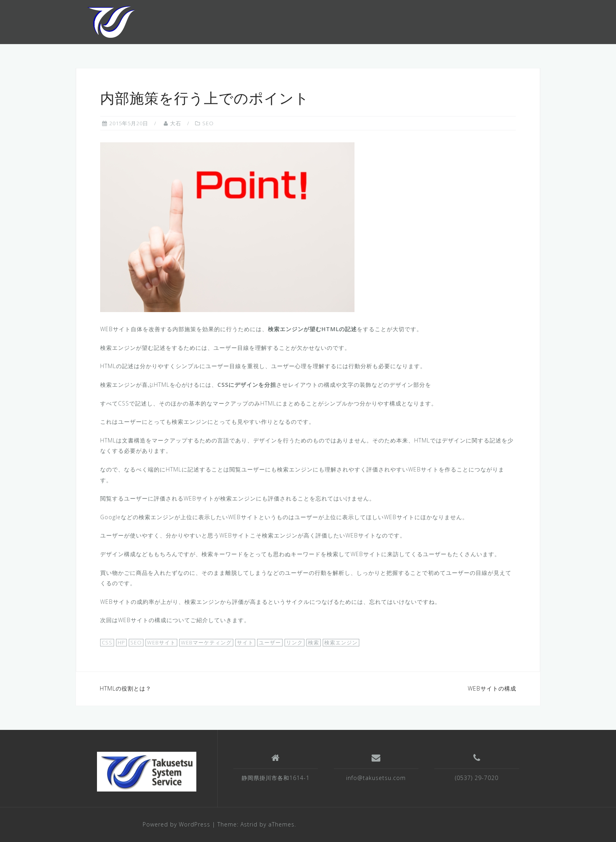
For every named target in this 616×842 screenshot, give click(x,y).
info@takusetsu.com (376, 778)
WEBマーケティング (206, 642)
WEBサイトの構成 (492, 688)
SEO (208, 123)
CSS (107, 642)
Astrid (249, 824)
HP (121, 642)
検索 (314, 642)
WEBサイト (161, 642)
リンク (294, 642)
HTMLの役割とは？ (126, 688)
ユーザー (270, 642)
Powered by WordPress (176, 824)
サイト (245, 642)
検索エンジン (341, 642)
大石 (176, 123)
